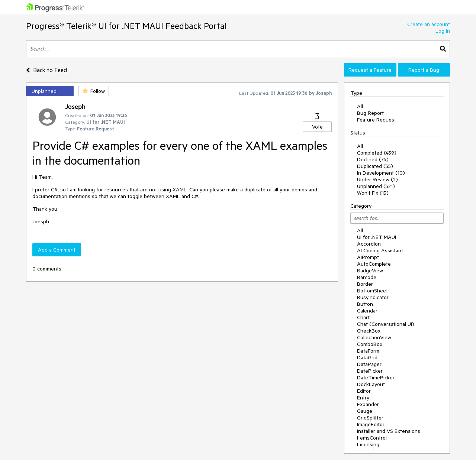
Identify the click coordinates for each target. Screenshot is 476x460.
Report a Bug (424, 70)
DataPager (369, 364)
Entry (363, 398)
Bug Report (370, 113)
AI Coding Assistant (380, 250)
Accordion (369, 244)
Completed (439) (377, 153)
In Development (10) (381, 173)
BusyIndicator (373, 297)
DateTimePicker (376, 378)
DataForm (368, 351)
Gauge (365, 411)
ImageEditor (371, 424)
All (360, 106)
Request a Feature (370, 70)
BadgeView (370, 271)
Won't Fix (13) (373, 193)
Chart (363, 317)
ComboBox (370, 344)
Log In (443, 31)
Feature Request (377, 120)
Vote (317, 127)
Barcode (367, 277)
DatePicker (370, 371)
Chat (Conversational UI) (386, 324)
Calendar (367, 311)
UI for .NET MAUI (377, 237)
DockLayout (371, 384)
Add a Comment (57, 250)
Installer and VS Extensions (389, 431)
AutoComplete (374, 264)
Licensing (368, 444)
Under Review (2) (377, 179)
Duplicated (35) (375, 166)
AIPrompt (368, 257)
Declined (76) (373, 159)
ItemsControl (372, 438)
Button (365, 304)
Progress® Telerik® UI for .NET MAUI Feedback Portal (126, 26)
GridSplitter (370, 418)
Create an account (429, 24)
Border (365, 284)
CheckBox (369, 331)
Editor (364, 391)
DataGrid (367, 357)
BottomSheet (372, 291)
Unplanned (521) (376, 186)
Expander (368, 404)
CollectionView (374, 337)
